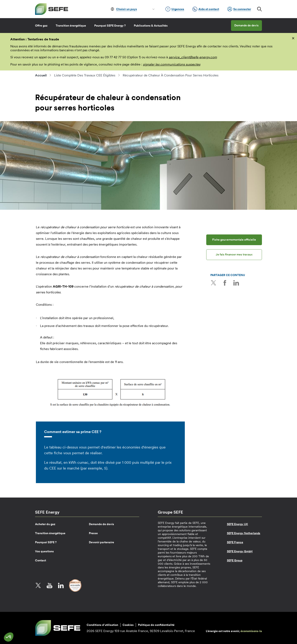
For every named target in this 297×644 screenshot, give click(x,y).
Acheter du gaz (45, 524)
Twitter (213, 283)
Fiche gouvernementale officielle (234, 240)
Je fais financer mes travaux (234, 254)
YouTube (49, 585)
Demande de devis (246, 25)
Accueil (41, 75)
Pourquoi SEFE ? (46, 542)
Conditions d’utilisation (102, 625)
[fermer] (293, 38)
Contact (41, 560)
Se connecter (239, 9)
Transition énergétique (71, 26)
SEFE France (235, 542)
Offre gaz (41, 26)
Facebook (225, 283)
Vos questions (44, 551)
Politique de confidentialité (156, 625)
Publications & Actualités (151, 26)
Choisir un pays (127, 9)
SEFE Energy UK (237, 524)
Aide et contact (206, 9)
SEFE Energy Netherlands (244, 533)
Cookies (128, 625)
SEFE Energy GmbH (240, 551)
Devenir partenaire (101, 542)
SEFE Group (235, 560)
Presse (93, 533)
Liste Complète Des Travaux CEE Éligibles (85, 75)
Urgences (175, 9)
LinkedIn (236, 283)
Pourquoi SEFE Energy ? (110, 26)
